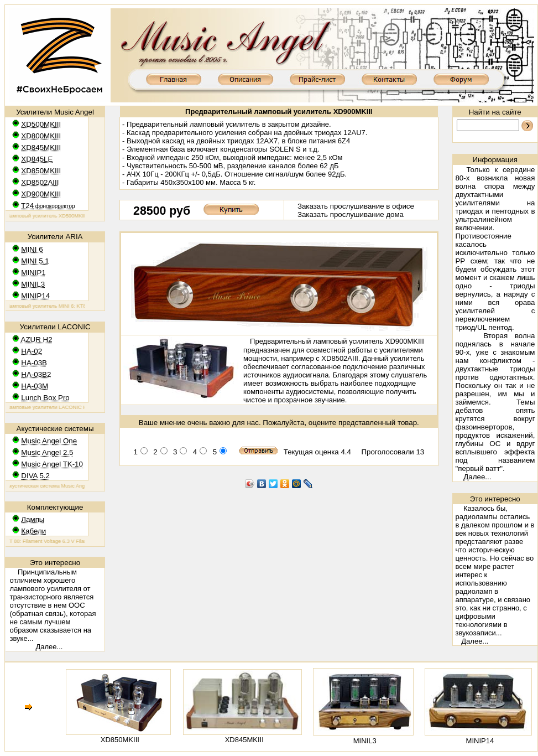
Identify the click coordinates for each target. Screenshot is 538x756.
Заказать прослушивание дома (351, 214)
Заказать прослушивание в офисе (356, 206)
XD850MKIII (120, 740)
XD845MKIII (244, 740)
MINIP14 (480, 741)
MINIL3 (365, 741)
